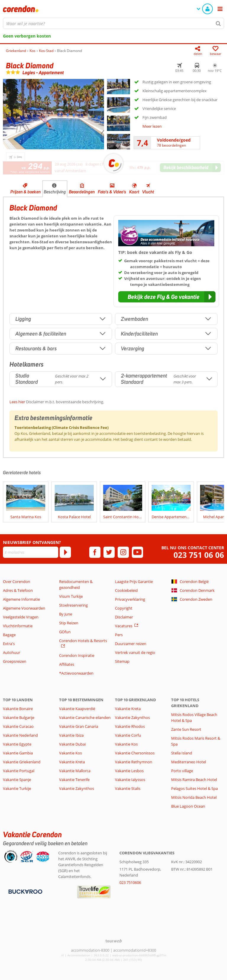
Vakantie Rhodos (130, 726)
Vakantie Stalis (128, 788)
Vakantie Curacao (18, 726)
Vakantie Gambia (18, 753)
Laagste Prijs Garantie (134, 581)
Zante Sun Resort (186, 729)
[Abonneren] (65, 552)
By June (66, 614)
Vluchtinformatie (18, 626)
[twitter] (109, 552)
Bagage (9, 635)
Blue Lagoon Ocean (188, 806)
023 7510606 (130, 882)
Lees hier (17, 402)
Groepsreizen (15, 661)
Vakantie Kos (70, 753)
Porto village (182, 771)
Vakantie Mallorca (75, 771)
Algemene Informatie (21, 599)
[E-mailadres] (31, 552)
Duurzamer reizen (131, 644)
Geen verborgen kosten (27, 36)
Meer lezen (152, 126)
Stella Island (182, 753)
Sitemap (122, 661)
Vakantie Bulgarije (19, 717)
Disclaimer (124, 617)
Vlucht (148, 192)
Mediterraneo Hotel (189, 762)
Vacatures (124, 626)
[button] (167, 297)
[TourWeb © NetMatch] (114, 941)
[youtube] (137, 552)
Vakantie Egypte (17, 744)
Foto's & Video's (112, 192)
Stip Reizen (69, 623)
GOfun (65, 632)
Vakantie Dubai (72, 744)
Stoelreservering (73, 605)
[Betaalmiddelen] (25, 891)
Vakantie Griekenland (22, 762)
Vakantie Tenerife (74, 780)
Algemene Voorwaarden (24, 608)
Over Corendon (17, 581)
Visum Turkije (71, 596)
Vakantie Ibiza (71, 735)
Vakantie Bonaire (18, 709)
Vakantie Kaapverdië (77, 709)
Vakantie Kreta (72, 762)
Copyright (124, 608)
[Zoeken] (218, 23)
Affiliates (67, 664)
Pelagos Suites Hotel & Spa (194, 788)
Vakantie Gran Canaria (79, 726)
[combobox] (113, 23)
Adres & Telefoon (18, 590)
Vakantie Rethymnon (134, 762)
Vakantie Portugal (19, 771)
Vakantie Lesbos (129, 771)
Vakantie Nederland (20, 735)
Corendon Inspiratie (77, 655)
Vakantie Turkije (17, 788)
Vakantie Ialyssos (130, 780)
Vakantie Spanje (17, 780)
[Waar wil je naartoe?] (113, 23)
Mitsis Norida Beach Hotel (194, 797)
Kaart (134, 192)
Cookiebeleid (126, 590)
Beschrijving (55, 192)
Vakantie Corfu (128, 735)
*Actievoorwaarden (76, 673)
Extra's (9, 644)
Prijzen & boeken (26, 192)
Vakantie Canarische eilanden (85, 717)
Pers (119, 635)
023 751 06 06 (199, 555)
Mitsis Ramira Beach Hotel (194, 780)
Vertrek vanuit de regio (135, 652)
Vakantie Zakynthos (77, 788)
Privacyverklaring (130, 599)
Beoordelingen (82, 192)
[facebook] (95, 552)
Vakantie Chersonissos (135, 753)
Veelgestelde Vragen (21, 617)
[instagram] (123, 552)
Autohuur (12, 652)
